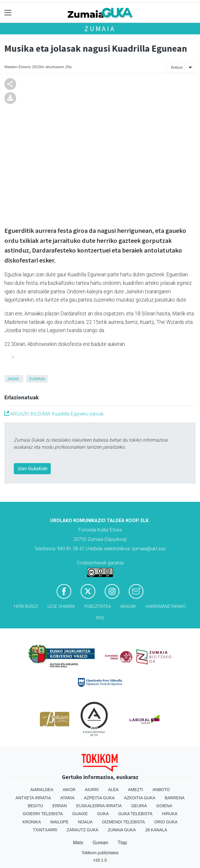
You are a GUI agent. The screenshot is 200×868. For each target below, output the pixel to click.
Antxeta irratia (33, 798)
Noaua (85, 822)
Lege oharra (61, 607)
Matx (78, 843)
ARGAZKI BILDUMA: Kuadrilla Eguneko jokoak (54, 414)
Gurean (100, 843)
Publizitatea (98, 607)
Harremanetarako (166, 607)
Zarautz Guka (82, 830)
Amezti (136, 790)
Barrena (175, 798)
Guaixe (80, 814)
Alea (113, 790)
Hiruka (170, 814)
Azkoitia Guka (140, 798)
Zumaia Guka (122, 830)
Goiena (164, 806)
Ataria (68, 798)
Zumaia (100, 29)
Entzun (177, 67)
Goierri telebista (43, 814)
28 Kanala (156, 830)
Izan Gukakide (32, 469)
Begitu (35, 806)
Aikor (69, 790)
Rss (100, 618)
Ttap (122, 843)
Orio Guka (166, 822)
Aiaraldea (42, 790)
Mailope (60, 822)
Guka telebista (135, 814)
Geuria (139, 806)
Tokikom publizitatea (100, 853)
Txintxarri (45, 830)
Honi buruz (26, 607)
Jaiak (13, 379)
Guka (103, 814)
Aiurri (92, 790)
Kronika (32, 822)
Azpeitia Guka (99, 798)
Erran (60, 806)
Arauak (128, 607)
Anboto (161, 790)
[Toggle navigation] (8, 13)
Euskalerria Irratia (99, 806)
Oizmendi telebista (124, 822)
